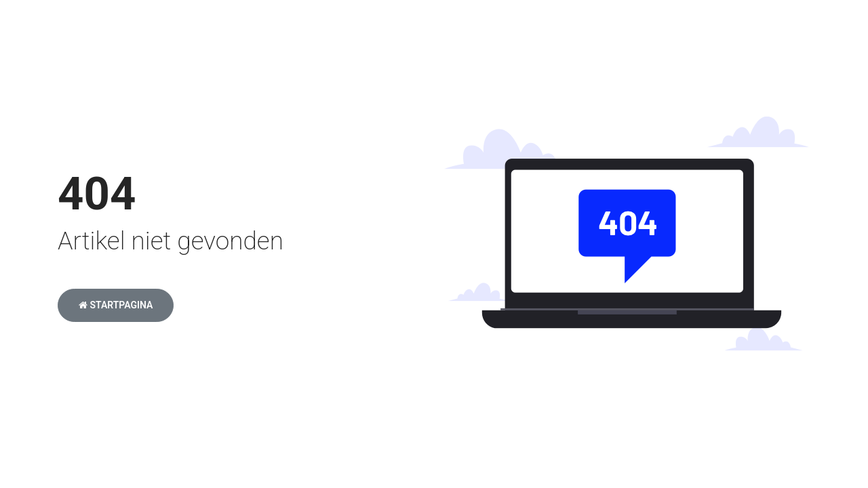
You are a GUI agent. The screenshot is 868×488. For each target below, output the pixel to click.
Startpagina (116, 305)
